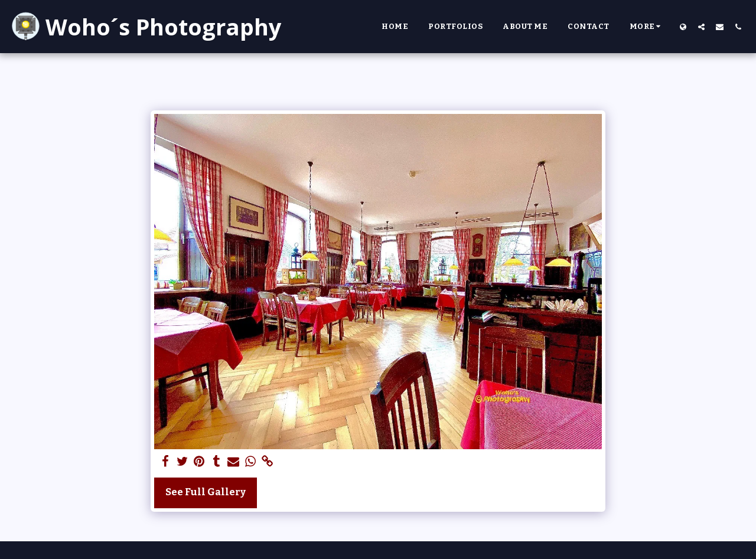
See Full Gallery (206, 492)
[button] (701, 27)
